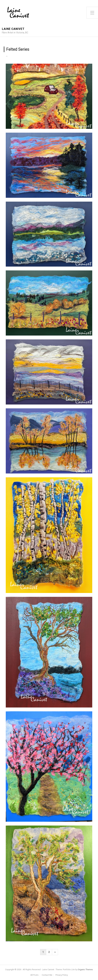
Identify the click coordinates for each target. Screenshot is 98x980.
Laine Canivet (13, 29)
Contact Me (47, 975)
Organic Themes (85, 969)
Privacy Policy (62, 975)
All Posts (34, 975)
